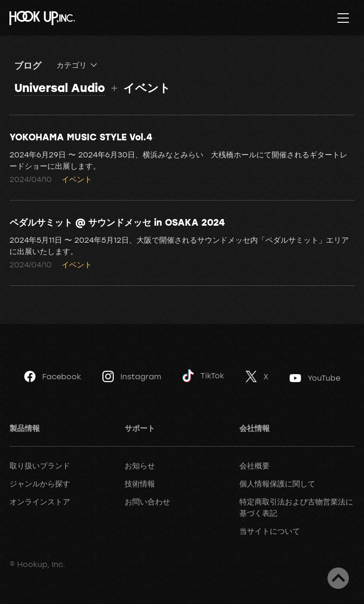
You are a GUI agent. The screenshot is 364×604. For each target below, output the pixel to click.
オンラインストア (40, 502)
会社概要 (255, 466)
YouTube (315, 378)
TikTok (203, 376)
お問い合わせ (147, 502)
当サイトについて (270, 531)
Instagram (132, 376)
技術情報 (140, 484)
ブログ (28, 65)
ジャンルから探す (40, 484)
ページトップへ (338, 578)
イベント (77, 179)
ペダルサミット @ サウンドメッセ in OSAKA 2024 (117, 222)
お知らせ (140, 466)
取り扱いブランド (40, 466)
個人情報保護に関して (277, 484)
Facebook (53, 376)
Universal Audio (60, 87)
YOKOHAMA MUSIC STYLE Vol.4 (81, 137)
